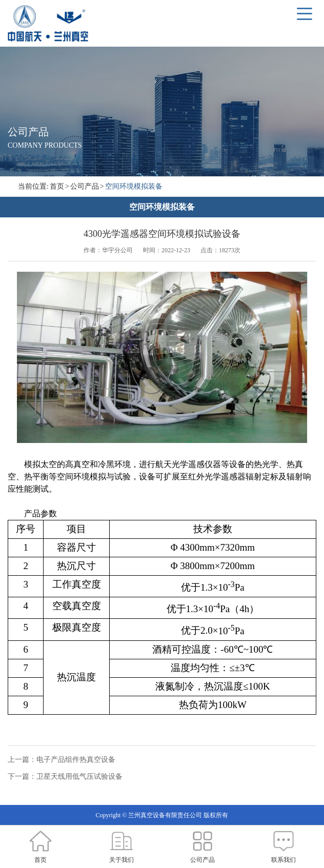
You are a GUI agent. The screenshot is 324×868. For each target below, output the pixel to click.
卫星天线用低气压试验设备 (79, 776)
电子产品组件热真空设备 (76, 760)
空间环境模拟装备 (134, 186)
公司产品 (85, 186)
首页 (57, 186)
